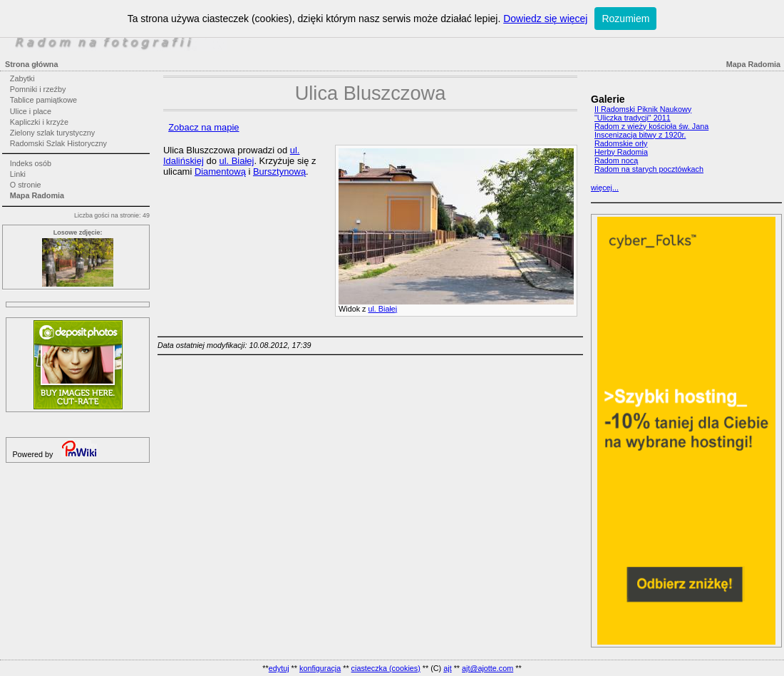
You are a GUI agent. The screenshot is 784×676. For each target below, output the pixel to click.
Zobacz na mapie (203, 127)
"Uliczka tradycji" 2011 (633, 118)
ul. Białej (382, 309)
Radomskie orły (621, 143)
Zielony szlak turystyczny (52, 133)
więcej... (605, 188)
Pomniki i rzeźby (38, 89)
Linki (18, 174)
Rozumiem (625, 19)
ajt (447, 668)
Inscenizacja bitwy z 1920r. (640, 135)
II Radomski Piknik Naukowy (643, 109)
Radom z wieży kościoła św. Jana (651, 126)
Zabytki (22, 78)
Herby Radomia (621, 152)
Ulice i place (31, 111)
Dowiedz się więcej (545, 19)
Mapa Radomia (37, 195)
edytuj (279, 668)
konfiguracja (320, 668)
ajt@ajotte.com (488, 668)
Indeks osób (31, 163)
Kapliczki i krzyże (39, 122)
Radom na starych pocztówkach (649, 169)
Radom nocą (616, 160)
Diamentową (220, 171)
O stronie (26, 185)
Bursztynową (279, 171)
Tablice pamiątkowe (43, 100)
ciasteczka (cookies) (386, 668)
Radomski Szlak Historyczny (58, 143)
